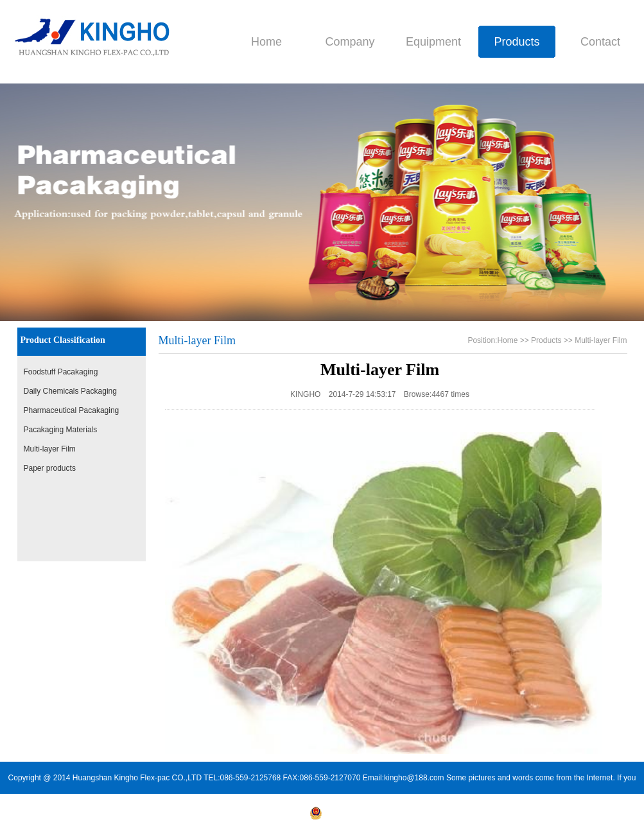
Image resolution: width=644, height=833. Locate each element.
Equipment (433, 42)
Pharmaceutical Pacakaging (72, 410)
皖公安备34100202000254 (361, 817)
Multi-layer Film (50, 449)
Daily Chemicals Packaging (70, 391)
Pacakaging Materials (61, 430)
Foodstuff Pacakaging (61, 372)
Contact (600, 42)
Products (517, 42)
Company (350, 42)
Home (266, 42)
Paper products (50, 468)
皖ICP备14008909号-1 (269, 817)
